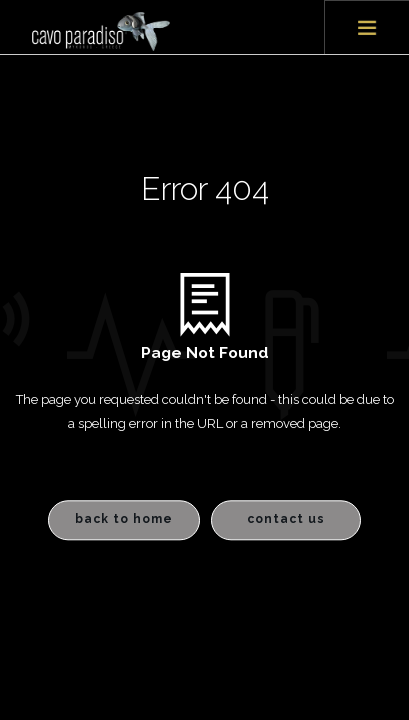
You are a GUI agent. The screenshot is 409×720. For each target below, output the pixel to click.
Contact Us (286, 520)
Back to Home (124, 520)
